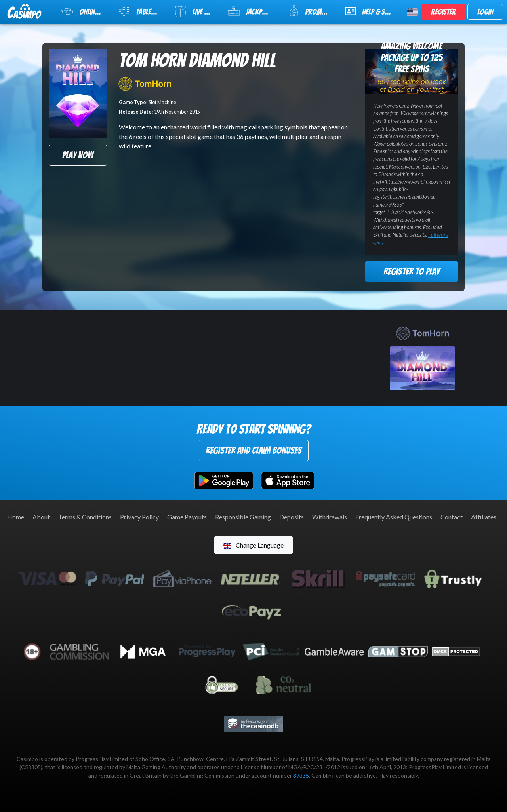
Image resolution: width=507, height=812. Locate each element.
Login (485, 12)
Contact (452, 517)
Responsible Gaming (243, 517)
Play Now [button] (78, 155)
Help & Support (371, 11)
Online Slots (85, 11)
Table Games (141, 11)
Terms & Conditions (85, 517)
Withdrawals (330, 517)
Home (16, 517)
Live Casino (196, 11)
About (41, 517)
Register (443, 12)
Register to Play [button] (412, 271)
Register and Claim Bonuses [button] (254, 450)
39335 (301, 775)
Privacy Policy (139, 517)
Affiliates (484, 517)
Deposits (292, 517)
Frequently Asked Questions (394, 517)
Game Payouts (187, 517)
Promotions (312, 11)
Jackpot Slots (253, 11)
